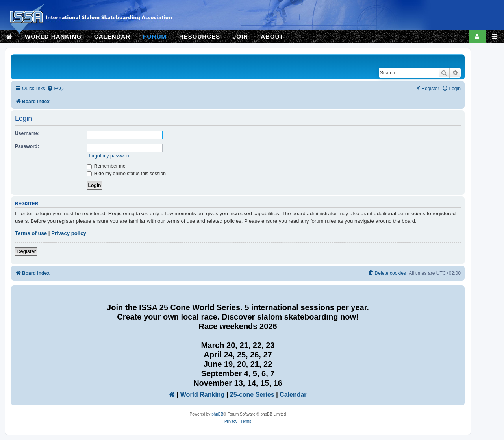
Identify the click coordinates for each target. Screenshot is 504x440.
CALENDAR (112, 36)
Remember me (106, 166)
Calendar (293, 395)
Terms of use (31, 233)
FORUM (155, 36)
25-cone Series (252, 395)
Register (26, 251)
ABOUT (272, 36)
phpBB (217, 414)
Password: (27, 146)
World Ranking (203, 395)
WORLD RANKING (53, 36)
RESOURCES (200, 36)
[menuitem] (55, 89)
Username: (27, 133)
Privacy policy (69, 233)
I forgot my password (109, 156)
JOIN (240, 36)
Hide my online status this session (126, 174)
